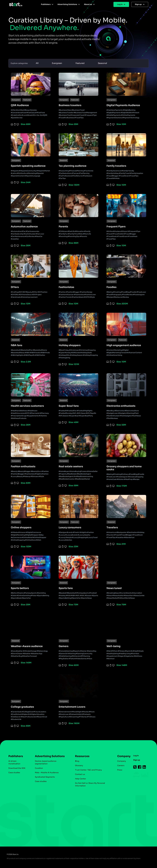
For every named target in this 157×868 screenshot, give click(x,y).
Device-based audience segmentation (45, 762)
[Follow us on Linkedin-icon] (141, 767)
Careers (118, 766)
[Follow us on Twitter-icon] (132, 767)
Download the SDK (17, 768)
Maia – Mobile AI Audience (46, 773)
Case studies (14, 773)
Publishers (46, 4)
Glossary (77, 766)
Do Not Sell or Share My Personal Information (88, 784)
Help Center (79, 779)
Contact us (78, 774)
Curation (38, 768)
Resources (80, 756)
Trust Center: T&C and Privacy (87, 770)
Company (120, 756)
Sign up (138, 4)
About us (88, 4)
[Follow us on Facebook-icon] (136, 767)
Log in (120, 4)
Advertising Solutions (67, 4)
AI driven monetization (14, 762)
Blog (75, 761)
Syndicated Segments (44, 777)
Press (116, 770)
